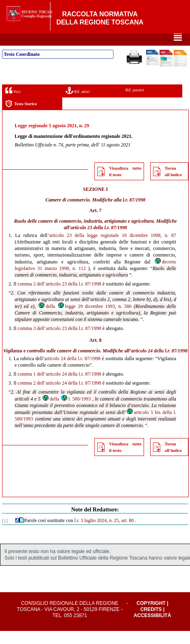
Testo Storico (21, 117)
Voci (13, 103)
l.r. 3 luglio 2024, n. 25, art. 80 (104, 533)
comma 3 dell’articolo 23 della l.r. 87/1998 (59, 341)
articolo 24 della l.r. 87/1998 (159, 364)
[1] (5, 534)
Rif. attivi (78, 103)
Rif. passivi (135, 103)
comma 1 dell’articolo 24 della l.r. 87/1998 (59, 387)
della (46, 319)
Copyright (151, 616)
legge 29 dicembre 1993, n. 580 (95, 319)
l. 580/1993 (76, 412)
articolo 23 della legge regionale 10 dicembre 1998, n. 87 (112, 248)
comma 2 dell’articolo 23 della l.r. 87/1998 (59, 297)
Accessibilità (153, 629)
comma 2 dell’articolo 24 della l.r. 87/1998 (59, 396)
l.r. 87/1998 (134, 213)
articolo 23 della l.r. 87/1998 (99, 241)
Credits (151, 622)
